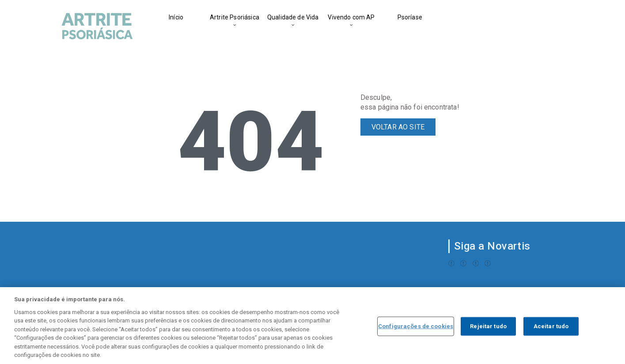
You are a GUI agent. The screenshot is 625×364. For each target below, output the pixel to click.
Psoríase (410, 17)
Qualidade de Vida (293, 17)
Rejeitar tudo (488, 327)
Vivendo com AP (351, 17)
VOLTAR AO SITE (398, 127)
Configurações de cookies (416, 327)
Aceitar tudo (551, 327)
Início (176, 17)
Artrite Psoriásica (235, 17)
